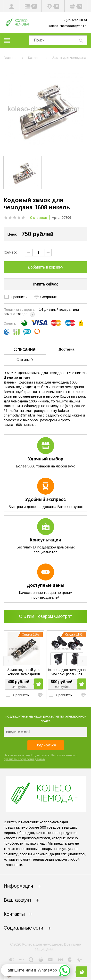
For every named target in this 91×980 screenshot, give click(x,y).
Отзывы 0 (25, 360)
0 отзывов (39, 217)
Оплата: (10, 323)
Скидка (30, 635)
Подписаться (46, 745)
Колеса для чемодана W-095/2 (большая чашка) (67, 672)
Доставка (66, 349)
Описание (25, 349)
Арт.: (56, 217)
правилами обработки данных (25, 759)
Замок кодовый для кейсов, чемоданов (24, 672)
